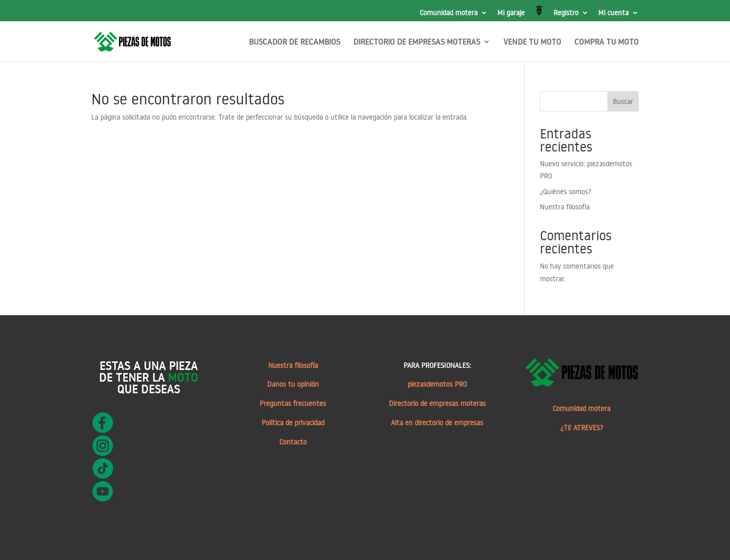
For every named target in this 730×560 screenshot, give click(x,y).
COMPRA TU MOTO (607, 42)
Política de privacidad (293, 423)
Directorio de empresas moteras (437, 403)
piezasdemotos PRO (437, 384)
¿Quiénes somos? (566, 192)
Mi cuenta (613, 13)
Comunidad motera (449, 13)
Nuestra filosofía (565, 207)
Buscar (623, 101)
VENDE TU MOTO (532, 42)
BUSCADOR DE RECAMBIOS (295, 42)
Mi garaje (511, 13)
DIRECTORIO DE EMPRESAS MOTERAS (417, 42)
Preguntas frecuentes (293, 403)
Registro (566, 13)
